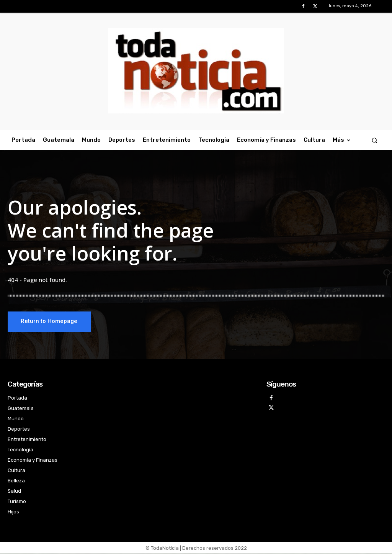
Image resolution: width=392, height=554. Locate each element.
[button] (375, 140)
